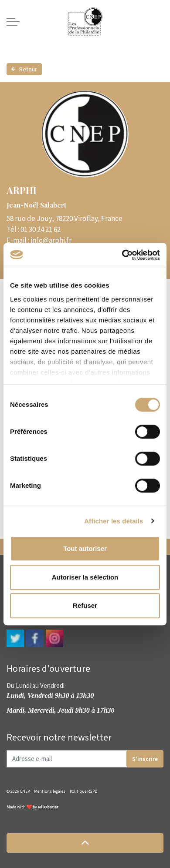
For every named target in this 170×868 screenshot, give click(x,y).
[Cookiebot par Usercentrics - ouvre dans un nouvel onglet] (122, 255)
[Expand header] (13, 22)
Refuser (85, 605)
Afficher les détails (114, 521)
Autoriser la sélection (85, 577)
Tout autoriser (85, 548)
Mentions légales (50, 791)
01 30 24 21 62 (41, 229)
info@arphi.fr (51, 240)
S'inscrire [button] (145, 759)
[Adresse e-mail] (85, 759)
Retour (24, 69)
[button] (85, 843)
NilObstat (48, 807)
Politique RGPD (83, 791)
